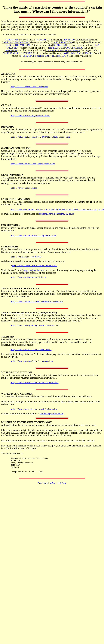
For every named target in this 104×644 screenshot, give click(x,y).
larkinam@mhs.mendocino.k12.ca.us (56, 216)
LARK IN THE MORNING (18, 45)
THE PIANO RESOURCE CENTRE (66, 48)
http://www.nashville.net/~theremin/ (31, 355)
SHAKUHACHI (61, 45)
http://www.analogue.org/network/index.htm (34, 331)
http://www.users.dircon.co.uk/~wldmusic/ (34, 416)
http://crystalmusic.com (24, 190)
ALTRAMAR (11, 40)
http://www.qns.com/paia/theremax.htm (32, 367)
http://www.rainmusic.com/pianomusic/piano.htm (37, 306)
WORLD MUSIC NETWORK (79, 53)
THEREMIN (11, 50)
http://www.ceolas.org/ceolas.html (30, 116)
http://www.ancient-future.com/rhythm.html (34, 389)
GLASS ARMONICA (61, 42)
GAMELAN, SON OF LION (16, 42)
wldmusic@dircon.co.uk (52, 421)
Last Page (61, 493)
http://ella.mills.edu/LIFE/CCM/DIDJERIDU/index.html (40, 138)
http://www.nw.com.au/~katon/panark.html (33, 238)
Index (52, 493)
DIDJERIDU (69, 40)
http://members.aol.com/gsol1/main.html (33, 165)
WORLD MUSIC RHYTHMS (18, 53)
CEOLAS (42, 40)
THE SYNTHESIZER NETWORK (63, 50)
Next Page (43, 493)
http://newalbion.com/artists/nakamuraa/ (34, 270)
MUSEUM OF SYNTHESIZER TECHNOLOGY (44, 56)
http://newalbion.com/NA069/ (26, 260)
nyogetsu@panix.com (33, 274)
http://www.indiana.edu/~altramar (29, 87)
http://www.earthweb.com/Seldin (28, 282)
